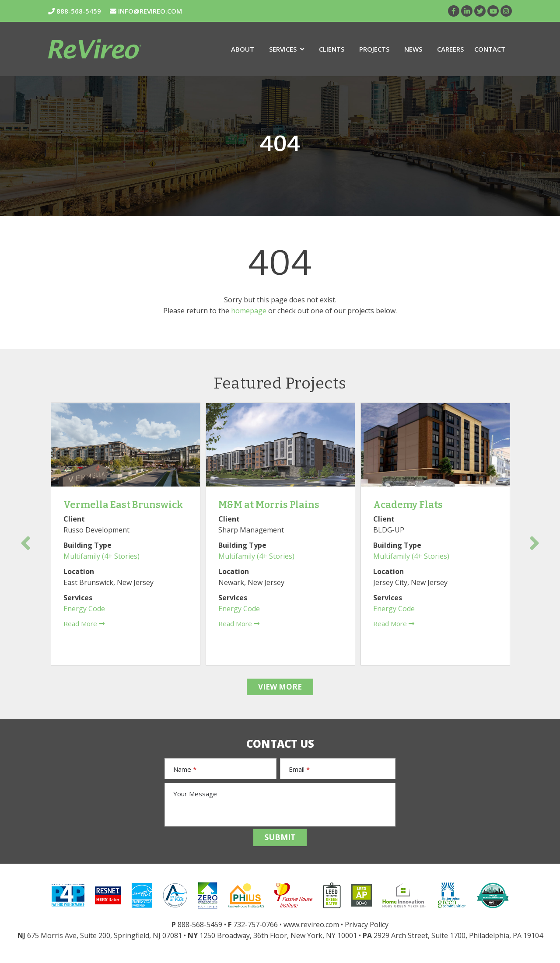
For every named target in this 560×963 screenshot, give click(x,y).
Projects (374, 49)
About (243, 49)
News (413, 49)
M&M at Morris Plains (269, 505)
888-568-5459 (75, 11)
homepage (249, 311)
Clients (332, 49)
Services (287, 49)
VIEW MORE (280, 687)
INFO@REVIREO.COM (146, 11)
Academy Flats (408, 505)
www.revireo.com (311, 924)
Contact (490, 49)
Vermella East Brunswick (123, 505)
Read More (84, 623)
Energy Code (84, 609)
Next (534, 543)
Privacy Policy (367, 924)
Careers (450, 49)
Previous (26, 543)
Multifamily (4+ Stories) (101, 556)
